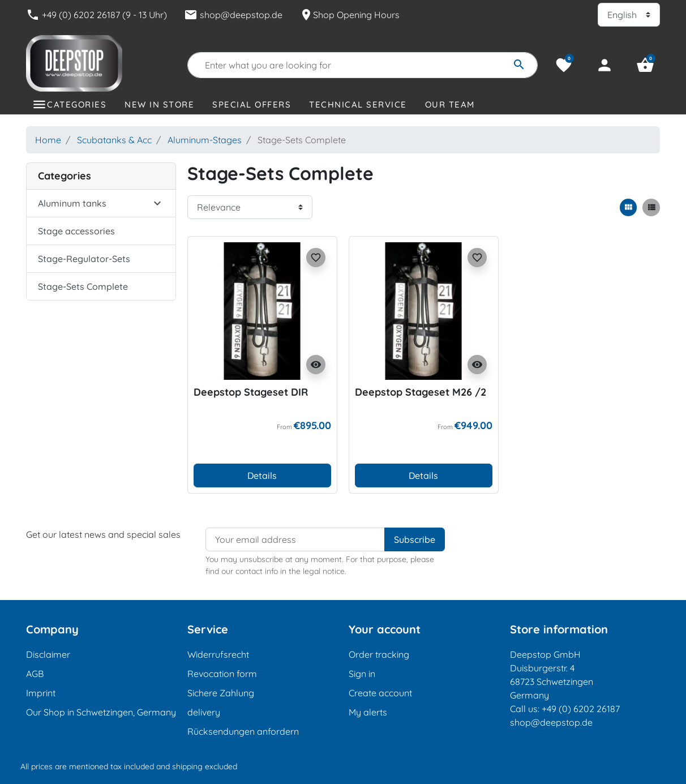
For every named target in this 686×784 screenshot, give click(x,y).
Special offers (252, 104)
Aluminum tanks (72, 203)
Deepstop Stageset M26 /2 (421, 392)
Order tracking (379, 654)
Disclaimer (48, 654)
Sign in (362, 674)
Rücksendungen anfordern (243, 731)
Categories (77, 104)
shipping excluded (205, 766)
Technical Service (358, 104)
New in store (159, 104)
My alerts (368, 712)
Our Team (450, 104)
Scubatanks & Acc (114, 140)
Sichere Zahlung (221, 693)
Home (48, 140)
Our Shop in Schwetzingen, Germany (101, 712)
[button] (645, 65)
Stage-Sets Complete (83, 286)
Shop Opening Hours (350, 15)
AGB (35, 674)
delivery (204, 712)
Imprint (41, 693)
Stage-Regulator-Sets (84, 259)
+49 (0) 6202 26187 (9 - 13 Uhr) (97, 15)
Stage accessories (76, 231)
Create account (380, 693)
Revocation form (222, 674)
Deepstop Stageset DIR (251, 392)
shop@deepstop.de (233, 15)
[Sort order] (250, 207)
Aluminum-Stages (205, 140)
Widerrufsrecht (218, 654)
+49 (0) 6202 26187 (581, 709)
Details (262, 475)
